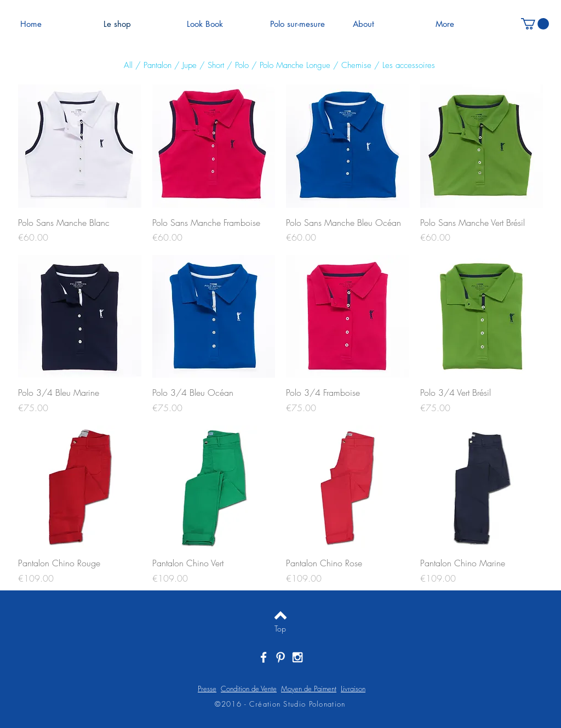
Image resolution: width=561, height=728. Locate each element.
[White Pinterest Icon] (280, 657)
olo (244, 65)
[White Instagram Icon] (297, 657)
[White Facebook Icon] (264, 657)
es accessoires (410, 65)
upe (192, 65)
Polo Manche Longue (296, 65)
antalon (161, 65)
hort (219, 65)
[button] (535, 24)
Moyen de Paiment (309, 689)
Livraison (353, 689)
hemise (359, 65)
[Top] (280, 629)
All (128, 65)
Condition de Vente (249, 689)
